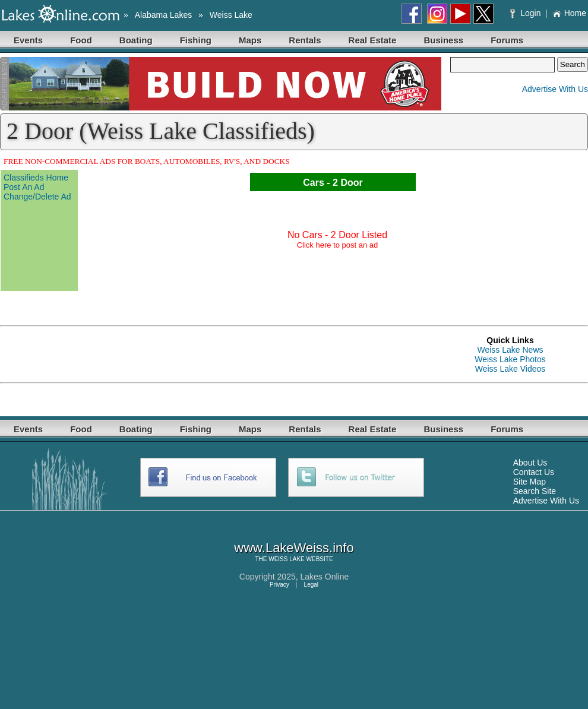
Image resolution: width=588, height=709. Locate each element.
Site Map (529, 482)
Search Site (535, 491)
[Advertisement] (139, 354)
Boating (136, 40)
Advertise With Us (555, 89)
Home (569, 13)
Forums (507, 40)
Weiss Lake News (510, 350)
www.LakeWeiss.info (294, 548)
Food (81, 40)
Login (527, 13)
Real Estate (373, 40)
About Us (530, 463)
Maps (250, 40)
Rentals (305, 40)
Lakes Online (325, 577)
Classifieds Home (36, 178)
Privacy (279, 585)
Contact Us (534, 472)
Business (443, 40)
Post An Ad (24, 187)
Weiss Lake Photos (510, 359)
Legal (311, 585)
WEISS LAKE (287, 559)
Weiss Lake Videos (510, 369)
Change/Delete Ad (37, 197)
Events (28, 40)
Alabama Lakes (164, 15)
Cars (314, 183)
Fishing (196, 40)
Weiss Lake (231, 15)
